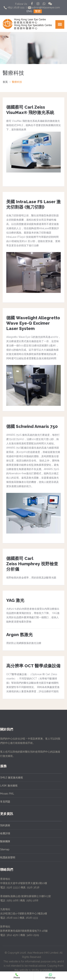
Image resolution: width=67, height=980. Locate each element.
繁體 (38, 11)
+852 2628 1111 (14, 7)
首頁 (5, 82)
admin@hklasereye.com (44, 7)
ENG (29, 11)
